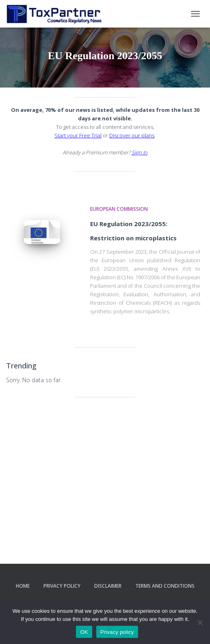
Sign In (140, 152)
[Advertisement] (105, 466)
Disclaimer (108, 586)
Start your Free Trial (78, 135)
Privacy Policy (62, 586)
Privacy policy (117, 632)
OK (84, 632)
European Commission (119, 209)
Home (23, 586)
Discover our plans (132, 135)
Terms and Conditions (165, 586)
